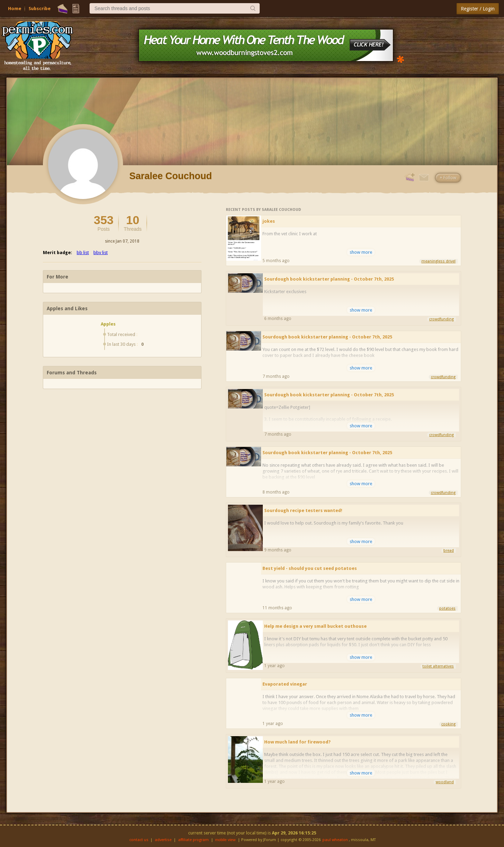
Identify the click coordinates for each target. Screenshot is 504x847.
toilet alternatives (438, 666)
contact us (139, 840)
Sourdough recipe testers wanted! (303, 510)
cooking (448, 724)
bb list (83, 253)
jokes (269, 221)
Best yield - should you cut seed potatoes (310, 568)
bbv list (101, 253)
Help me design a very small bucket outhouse (315, 626)
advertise (163, 840)
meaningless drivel (438, 261)
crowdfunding (441, 319)
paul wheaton (335, 840)
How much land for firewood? (297, 742)
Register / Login (478, 9)
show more (361, 252)
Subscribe (40, 9)
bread (449, 551)
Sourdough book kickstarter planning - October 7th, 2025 (329, 279)
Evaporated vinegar (285, 684)
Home (15, 9)
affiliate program (193, 840)
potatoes (447, 608)
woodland (445, 782)
